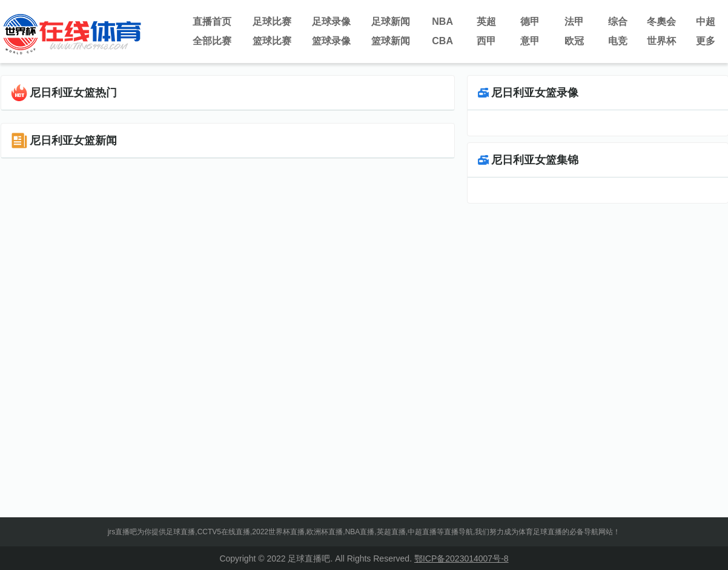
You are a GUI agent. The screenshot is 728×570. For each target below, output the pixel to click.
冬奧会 (661, 22)
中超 (706, 22)
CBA (442, 41)
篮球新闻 (391, 41)
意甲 (530, 41)
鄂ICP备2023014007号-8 (462, 558)
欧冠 (574, 41)
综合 (618, 22)
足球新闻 (391, 22)
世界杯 (661, 41)
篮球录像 (331, 41)
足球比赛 (272, 22)
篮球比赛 (272, 41)
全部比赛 (212, 41)
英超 (486, 22)
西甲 (486, 41)
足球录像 (331, 22)
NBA (442, 22)
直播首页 (212, 22)
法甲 (574, 22)
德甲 (530, 22)
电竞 (618, 41)
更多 (706, 41)
